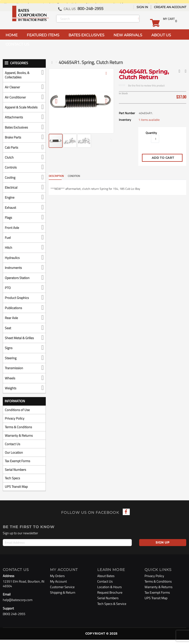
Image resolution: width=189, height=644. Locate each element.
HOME (12, 35)
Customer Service (62, 591)
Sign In (142, 7)
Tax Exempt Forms (17, 465)
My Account (58, 586)
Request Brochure (110, 597)
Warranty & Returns (19, 440)
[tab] (58, 176)
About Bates (106, 580)
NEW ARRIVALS (128, 35)
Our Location (14, 457)
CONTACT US (17, 44)
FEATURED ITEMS (43, 35)
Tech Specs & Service (112, 608)
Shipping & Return (63, 597)
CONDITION (74, 176)
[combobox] (98, 19)
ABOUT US (161, 35)
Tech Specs (12, 482)
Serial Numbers (15, 474)
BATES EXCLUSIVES (86, 35)
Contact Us (12, 448)
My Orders (57, 580)
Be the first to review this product (146, 85)
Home (53, 63)
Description (55, 176)
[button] (106, 76)
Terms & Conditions (18, 431)
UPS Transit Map (16, 491)
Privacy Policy (15, 423)
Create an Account (170, 7)
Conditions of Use (17, 414)
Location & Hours (109, 591)
